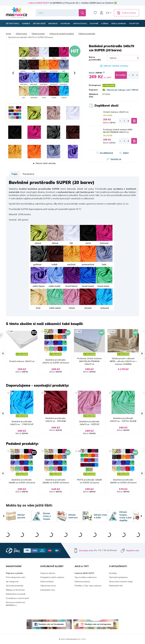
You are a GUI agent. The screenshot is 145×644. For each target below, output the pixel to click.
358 (79, 451)
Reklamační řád (116, 586)
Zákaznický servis (48, 586)
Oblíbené (95, 13)
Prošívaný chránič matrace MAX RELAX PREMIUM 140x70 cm (118, 131)
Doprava (93, 90)
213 (113, 331)
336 (79, 331)
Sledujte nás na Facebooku (51, 624)
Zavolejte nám (86, 550)
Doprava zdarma (48, 573)
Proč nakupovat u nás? (16, 577)
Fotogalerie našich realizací (52, 577)
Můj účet (102, 13)
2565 (46, 451)
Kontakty (113, 573)
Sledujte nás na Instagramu (98, 624)
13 (11, 393)
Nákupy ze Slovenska (15, 590)
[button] (13, 73)
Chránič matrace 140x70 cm (116, 112)
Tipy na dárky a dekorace (86, 577)
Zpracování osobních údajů (121, 581)
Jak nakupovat (12, 581)
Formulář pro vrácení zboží (17, 598)
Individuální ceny (48, 590)
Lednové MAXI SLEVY (39, 3)
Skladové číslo (93, 95)
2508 (12, 451)
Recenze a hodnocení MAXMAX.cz (16, 604)
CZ (108, 13)
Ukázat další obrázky (46, 163)
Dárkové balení (47, 581)
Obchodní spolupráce (118, 577)
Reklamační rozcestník (16, 594)
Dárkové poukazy (82, 581)
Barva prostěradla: (95, 58)
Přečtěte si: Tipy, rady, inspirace (88, 586)
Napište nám (133, 550)
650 (46, 331)
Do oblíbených (106, 153)
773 (113, 451)
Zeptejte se (116, 159)
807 (12, 331)
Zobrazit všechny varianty (116, 66)
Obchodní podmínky (15, 586)
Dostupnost (94, 85)
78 (79, 393)
